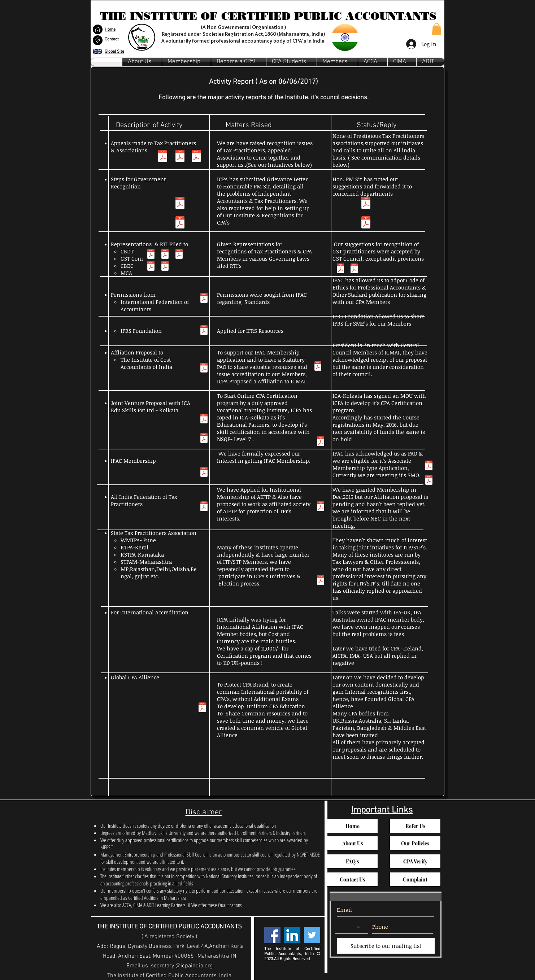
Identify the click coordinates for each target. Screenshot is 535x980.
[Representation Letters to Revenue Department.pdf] (354, 269)
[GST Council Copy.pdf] (340, 269)
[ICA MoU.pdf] (321, 442)
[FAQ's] (352, 861)
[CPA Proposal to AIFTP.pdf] (204, 507)
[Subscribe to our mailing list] (386, 946)
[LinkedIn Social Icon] (292, 935)
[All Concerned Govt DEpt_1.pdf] (180, 223)
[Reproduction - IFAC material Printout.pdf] (204, 299)
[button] (98, 40)
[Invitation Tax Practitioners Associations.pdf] (196, 157)
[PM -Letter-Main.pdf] (180, 204)
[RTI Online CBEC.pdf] (165, 267)
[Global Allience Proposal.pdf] (202, 708)
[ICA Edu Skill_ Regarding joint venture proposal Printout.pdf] (204, 419)
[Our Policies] (415, 843)
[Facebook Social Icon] (272, 935)
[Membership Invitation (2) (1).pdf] (180, 157)
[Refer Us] (415, 826)
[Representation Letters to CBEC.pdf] (165, 255)
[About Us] (352, 843)
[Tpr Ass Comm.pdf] (321, 581)
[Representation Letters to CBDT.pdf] (151, 255)
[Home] (352, 826)
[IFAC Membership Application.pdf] (204, 473)
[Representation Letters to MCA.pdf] (179, 255)
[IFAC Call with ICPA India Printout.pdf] (429, 481)
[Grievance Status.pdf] (366, 204)
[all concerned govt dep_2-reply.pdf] (366, 223)
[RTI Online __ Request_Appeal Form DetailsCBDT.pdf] (151, 267)
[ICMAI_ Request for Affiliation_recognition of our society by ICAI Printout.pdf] (318, 367)
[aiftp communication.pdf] (321, 507)
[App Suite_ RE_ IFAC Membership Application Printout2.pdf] (429, 466)
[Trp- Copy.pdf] (163, 157)
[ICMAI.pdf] (204, 369)
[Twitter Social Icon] (312, 935)
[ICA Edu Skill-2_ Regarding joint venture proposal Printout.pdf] (204, 439)
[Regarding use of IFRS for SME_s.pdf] (204, 331)
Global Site (114, 52)
